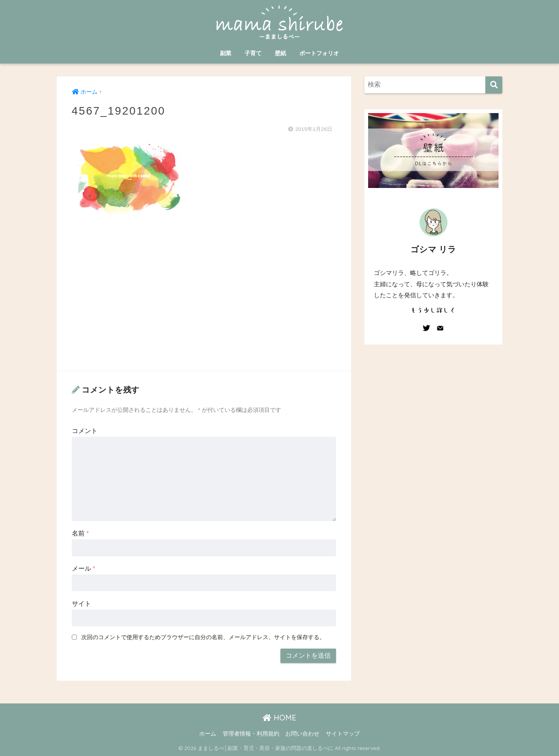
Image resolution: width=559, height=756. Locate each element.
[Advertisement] (204, 300)
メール (84, 569)
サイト (81, 604)
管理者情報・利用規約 (251, 734)
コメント (85, 431)
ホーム (208, 734)
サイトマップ (343, 734)
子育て (253, 53)
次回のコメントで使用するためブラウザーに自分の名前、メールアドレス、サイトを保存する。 (203, 637)
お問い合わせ (302, 734)
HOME (279, 718)
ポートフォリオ (319, 53)
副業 (226, 53)
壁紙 (280, 53)
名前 (80, 533)
